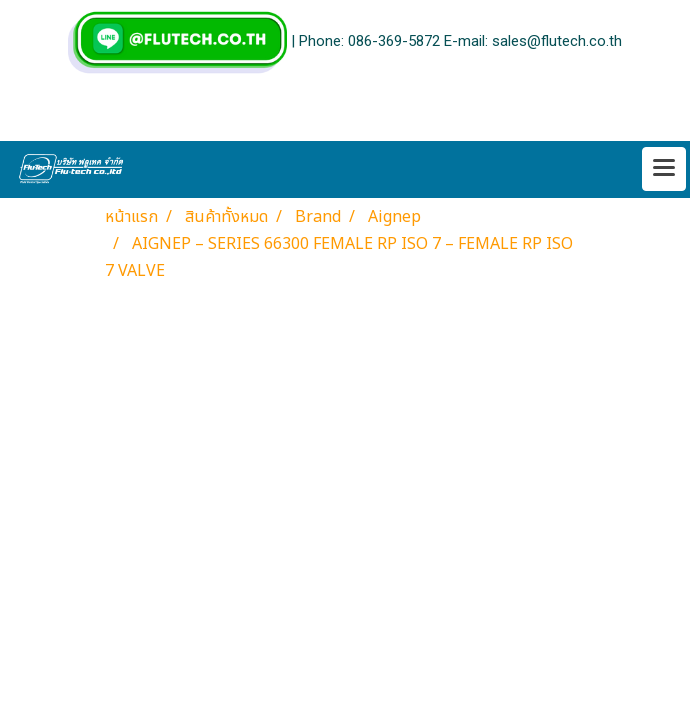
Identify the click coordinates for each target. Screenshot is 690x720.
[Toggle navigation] (664, 169)
